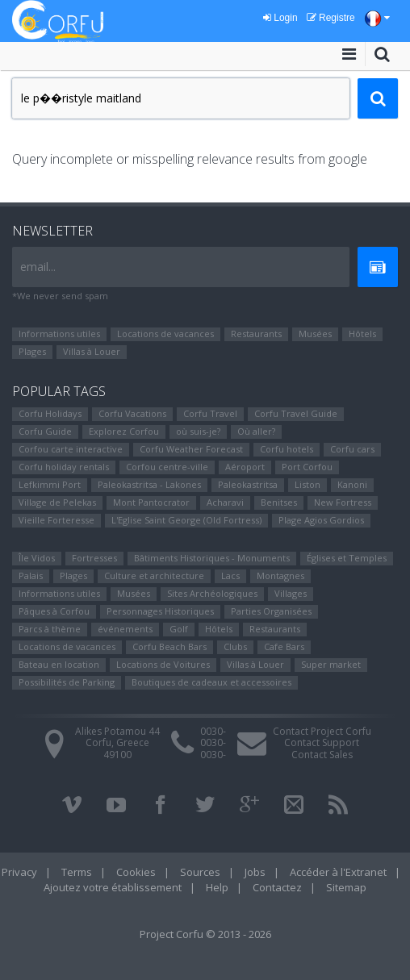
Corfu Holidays (50, 413)
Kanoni (352, 484)
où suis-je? (198, 431)
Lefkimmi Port (50, 484)
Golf (179, 629)
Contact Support (322, 742)
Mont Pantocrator (151, 502)
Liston (307, 484)
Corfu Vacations (132, 413)
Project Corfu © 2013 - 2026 (205, 934)
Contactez (277, 887)
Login (280, 18)
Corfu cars (352, 449)
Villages (291, 593)
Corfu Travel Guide (296, 413)
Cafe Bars (284, 646)
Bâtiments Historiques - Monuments (212, 558)
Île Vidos (37, 558)
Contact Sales (322, 755)
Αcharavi (225, 502)
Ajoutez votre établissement (113, 887)
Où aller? (256, 431)
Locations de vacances (165, 334)
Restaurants (256, 334)
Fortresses (94, 558)
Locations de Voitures (163, 664)
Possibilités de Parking (67, 682)
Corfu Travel (210, 413)
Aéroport (245, 467)
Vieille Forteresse (56, 520)
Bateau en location (59, 664)
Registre (331, 18)
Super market (331, 664)
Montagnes (280, 575)
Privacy (19, 872)
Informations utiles (59, 334)
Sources (200, 872)
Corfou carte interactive (71, 449)
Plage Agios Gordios (321, 520)
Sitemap (346, 887)
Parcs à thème (50, 629)
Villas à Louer (92, 351)
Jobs (255, 872)
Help (217, 887)
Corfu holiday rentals (64, 467)
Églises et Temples (347, 558)
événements (125, 629)
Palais (31, 575)
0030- (213, 731)
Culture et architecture (154, 575)
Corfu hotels (287, 449)
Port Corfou (307, 467)
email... (38, 267)
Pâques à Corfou (54, 611)
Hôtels (362, 334)
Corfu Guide (45, 431)
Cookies (136, 872)
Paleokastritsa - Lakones (149, 484)
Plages (32, 351)
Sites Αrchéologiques (212, 593)
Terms (77, 872)
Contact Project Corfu (322, 731)
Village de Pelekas (57, 502)
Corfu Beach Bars (169, 646)
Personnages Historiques (160, 611)
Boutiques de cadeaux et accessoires (211, 682)
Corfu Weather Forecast (191, 449)
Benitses (279, 502)
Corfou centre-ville (167, 467)
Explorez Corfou (124, 431)
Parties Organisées (271, 611)
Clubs (235, 646)
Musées (315, 334)
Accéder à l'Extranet (338, 872)
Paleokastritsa (248, 484)
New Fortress (343, 502)
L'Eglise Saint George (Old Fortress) (186, 520)
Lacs (230, 575)
